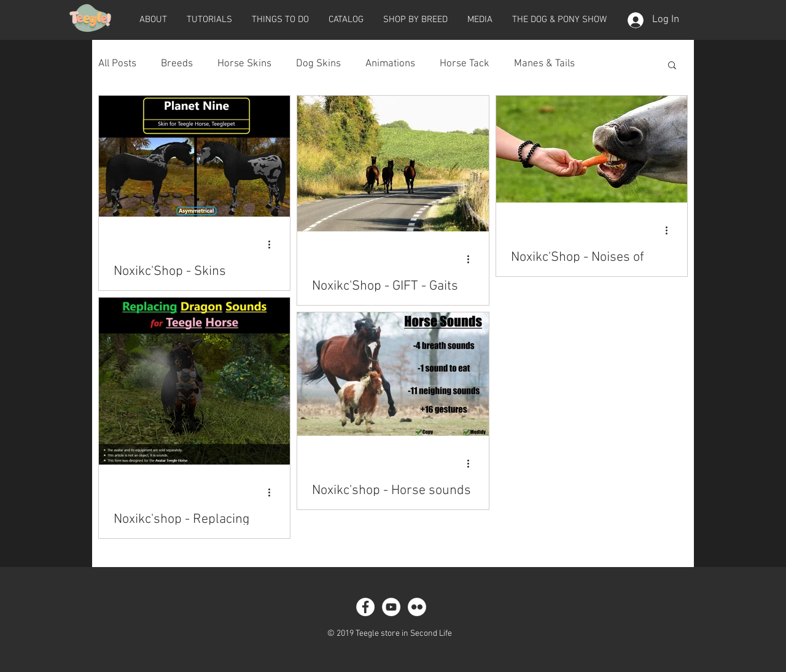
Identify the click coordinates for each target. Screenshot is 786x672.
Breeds (177, 64)
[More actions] (273, 244)
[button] (153, 20)
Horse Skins (244, 64)
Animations (390, 64)
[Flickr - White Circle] (417, 607)
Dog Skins (318, 64)
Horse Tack (465, 64)
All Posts (117, 64)
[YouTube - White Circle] (391, 607)
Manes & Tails (544, 64)
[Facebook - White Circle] (365, 607)
